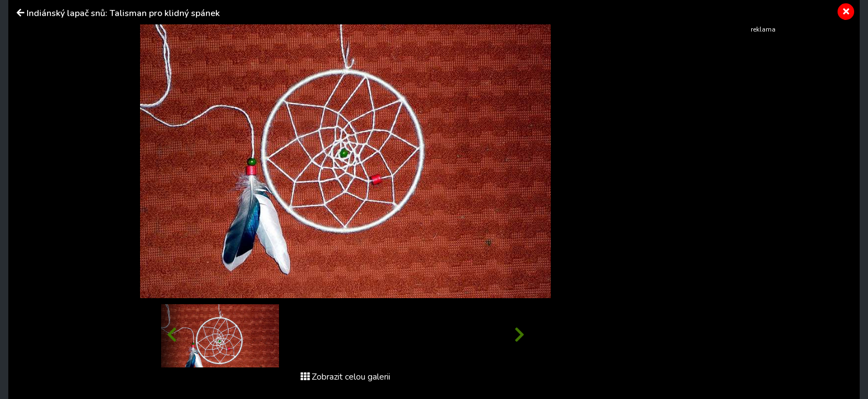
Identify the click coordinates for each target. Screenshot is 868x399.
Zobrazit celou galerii (345, 377)
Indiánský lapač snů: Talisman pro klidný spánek (123, 13)
